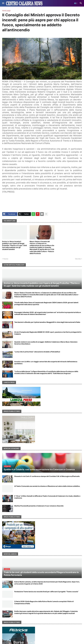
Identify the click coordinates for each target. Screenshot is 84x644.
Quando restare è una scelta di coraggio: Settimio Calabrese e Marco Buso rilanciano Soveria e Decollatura (46, 343)
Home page (6, 11)
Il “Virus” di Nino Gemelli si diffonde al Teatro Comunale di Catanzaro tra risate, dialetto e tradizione (47, 497)
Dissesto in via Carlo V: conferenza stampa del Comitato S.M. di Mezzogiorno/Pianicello (47, 476)
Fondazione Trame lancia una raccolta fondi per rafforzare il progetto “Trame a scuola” (46, 592)
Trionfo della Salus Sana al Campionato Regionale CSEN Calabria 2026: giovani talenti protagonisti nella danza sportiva (46, 303)
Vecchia (78, 259)
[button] (3, 3)
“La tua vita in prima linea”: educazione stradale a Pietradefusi (37, 352)
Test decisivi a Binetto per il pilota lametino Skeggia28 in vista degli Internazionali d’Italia (47, 322)
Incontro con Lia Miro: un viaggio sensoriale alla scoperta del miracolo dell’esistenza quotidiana (46, 363)
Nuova (6, 259)
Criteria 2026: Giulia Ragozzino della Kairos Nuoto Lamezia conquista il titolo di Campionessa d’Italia (44, 602)
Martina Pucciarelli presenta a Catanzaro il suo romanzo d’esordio (39, 506)
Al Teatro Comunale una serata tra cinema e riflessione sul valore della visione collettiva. (47, 486)
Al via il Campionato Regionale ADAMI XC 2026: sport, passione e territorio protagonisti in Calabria (48, 333)
